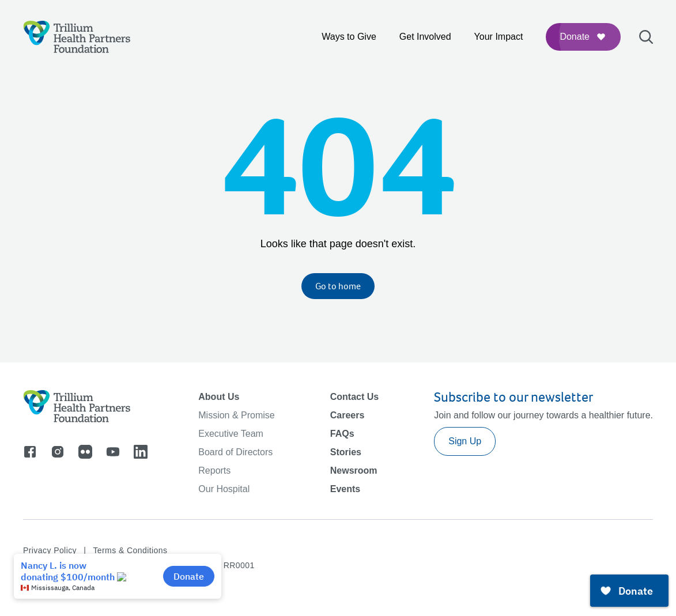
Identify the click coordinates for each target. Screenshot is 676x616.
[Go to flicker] (85, 452)
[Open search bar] (646, 37)
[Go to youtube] (113, 452)
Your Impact (499, 37)
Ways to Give (349, 37)
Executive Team (231, 434)
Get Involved (425, 37)
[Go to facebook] (30, 452)
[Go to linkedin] (141, 452)
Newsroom (354, 470)
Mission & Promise (236, 415)
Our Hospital (224, 489)
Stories (346, 452)
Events (345, 489)
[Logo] (77, 37)
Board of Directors (235, 452)
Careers (348, 415)
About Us (219, 397)
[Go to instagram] (58, 452)
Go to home (338, 286)
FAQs (342, 434)
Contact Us (354, 397)
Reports (214, 470)
